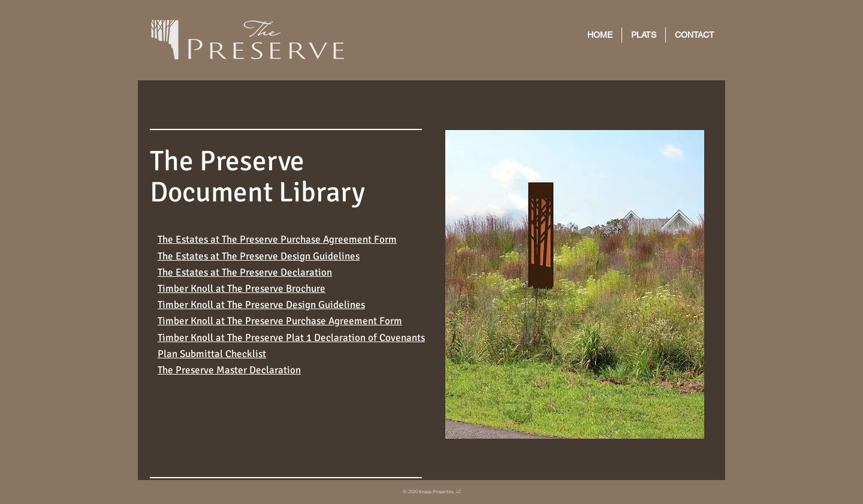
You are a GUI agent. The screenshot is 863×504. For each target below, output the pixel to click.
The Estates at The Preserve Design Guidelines (259, 256)
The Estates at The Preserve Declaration (245, 272)
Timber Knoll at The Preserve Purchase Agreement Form (280, 321)
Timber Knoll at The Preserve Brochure (242, 289)
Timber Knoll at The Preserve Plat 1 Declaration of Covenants (291, 338)
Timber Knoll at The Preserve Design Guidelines (261, 305)
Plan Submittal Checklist (212, 354)
